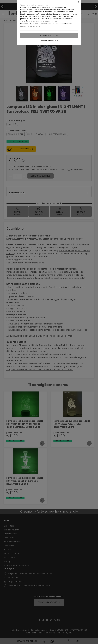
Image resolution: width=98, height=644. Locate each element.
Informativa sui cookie (55, 24)
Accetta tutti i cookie (49, 36)
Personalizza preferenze (49, 41)
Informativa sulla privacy (30, 26)
